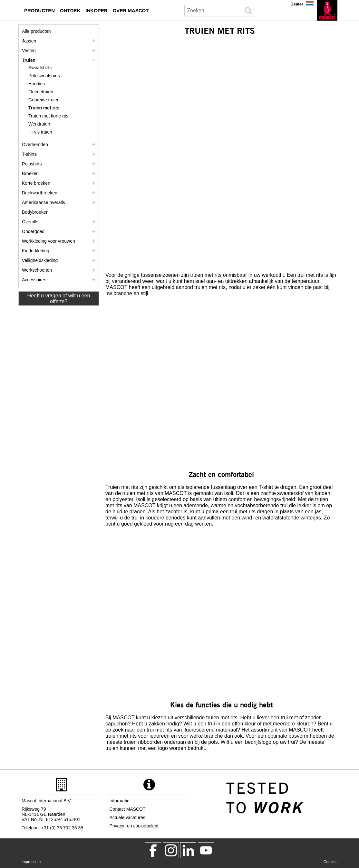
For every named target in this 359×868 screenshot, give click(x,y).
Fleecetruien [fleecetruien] (41, 92)
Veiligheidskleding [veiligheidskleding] (40, 260)
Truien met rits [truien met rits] (44, 108)
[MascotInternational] (206, 850)
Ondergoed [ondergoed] (33, 231)
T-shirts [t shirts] (29, 154)
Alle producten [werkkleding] (36, 31)
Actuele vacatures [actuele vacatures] (127, 817)
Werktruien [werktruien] (39, 124)
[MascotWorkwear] (153, 850)
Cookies (330, 862)
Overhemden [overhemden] (35, 145)
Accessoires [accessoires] (34, 280)
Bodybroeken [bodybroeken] (35, 212)
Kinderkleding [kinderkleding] (36, 251)
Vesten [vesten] (29, 51)
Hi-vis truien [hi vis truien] (40, 132)
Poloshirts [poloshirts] (32, 164)
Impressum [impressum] (31, 862)
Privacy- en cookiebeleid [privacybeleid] (134, 826)
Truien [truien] (29, 60)
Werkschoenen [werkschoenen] (37, 270)
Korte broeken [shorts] (36, 183)
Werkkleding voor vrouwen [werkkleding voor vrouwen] (49, 241)
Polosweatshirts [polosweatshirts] (44, 76)
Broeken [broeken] (30, 173)
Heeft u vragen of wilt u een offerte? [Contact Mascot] (59, 299)
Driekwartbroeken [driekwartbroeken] (40, 193)
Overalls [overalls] (30, 222)
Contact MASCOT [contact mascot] (128, 809)
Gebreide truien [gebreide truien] (44, 100)
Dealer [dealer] (297, 4)
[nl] (327, 10)
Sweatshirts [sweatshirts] (40, 68)
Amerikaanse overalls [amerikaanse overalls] (44, 202)
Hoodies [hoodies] (37, 84)
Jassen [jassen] (29, 41)
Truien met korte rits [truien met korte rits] (48, 116)
